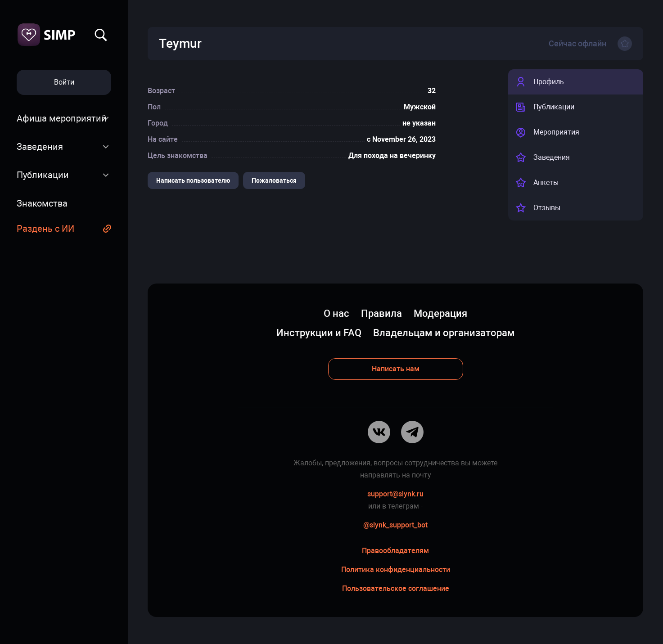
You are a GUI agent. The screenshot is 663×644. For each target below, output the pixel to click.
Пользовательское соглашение (396, 588)
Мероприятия (547, 132)
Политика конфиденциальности (396, 570)
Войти (64, 82)
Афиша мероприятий (62, 118)
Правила (381, 313)
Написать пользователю (193, 180)
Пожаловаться (274, 180)
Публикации (43, 175)
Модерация (440, 313)
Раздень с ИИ (45, 229)
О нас (336, 313)
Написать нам (396, 369)
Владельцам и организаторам (444, 333)
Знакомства (42, 203)
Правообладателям (395, 551)
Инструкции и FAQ (319, 333)
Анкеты (537, 183)
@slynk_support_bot (395, 525)
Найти (101, 35)
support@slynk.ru (395, 494)
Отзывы (538, 208)
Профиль (540, 82)
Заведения (40, 147)
